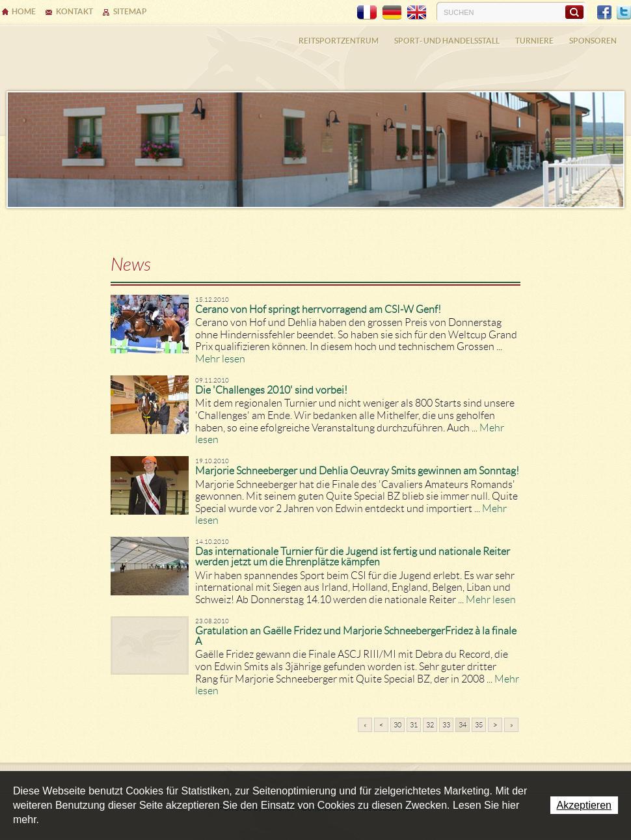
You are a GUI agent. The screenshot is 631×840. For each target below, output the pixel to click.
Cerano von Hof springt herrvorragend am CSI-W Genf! (318, 309)
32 (430, 725)
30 (397, 725)
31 (414, 725)
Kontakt (74, 11)
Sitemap (130, 11)
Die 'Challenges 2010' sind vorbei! (271, 390)
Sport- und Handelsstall (447, 41)
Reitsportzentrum (339, 41)
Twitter (624, 12)
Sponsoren (593, 41)
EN (416, 12)
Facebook (604, 12)
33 (446, 725)
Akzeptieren (584, 805)
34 (463, 725)
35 (479, 725)
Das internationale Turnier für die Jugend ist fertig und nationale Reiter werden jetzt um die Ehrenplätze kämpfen (353, 557)
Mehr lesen (220, 359)
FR (367, 12)
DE (392, 12)
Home (24, 11)
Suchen (574, 12)
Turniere (534, 41)
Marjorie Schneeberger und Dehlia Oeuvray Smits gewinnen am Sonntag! (357, 471)
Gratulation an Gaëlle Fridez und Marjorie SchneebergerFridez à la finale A (356, 636)
